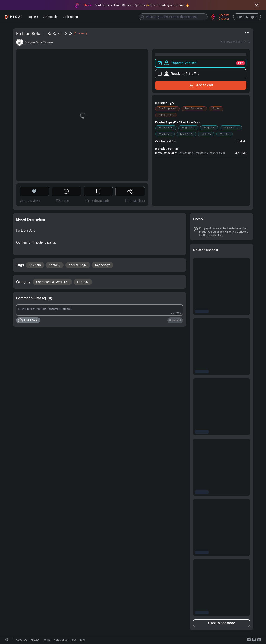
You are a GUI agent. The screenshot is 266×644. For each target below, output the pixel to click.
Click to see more (222, 623)
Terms (47, 640)
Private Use (215, 235)
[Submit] (142, 17)
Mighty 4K (186, 134)
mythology (102, 265)
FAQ (83, 640)
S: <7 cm (35, 265)
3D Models (50, 17)
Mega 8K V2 (231, 128)
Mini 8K (206, 134)
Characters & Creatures (52, 282)
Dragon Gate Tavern (39, 42)
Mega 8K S (188, 128)
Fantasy (83, 282)
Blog (74, 640)
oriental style (78, 265)
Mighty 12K (166, 128)
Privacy (35, 640)
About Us (21, 640)
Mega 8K (209, 128)
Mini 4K (224, 134)
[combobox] (145, 17)
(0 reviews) (80, 34)
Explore (33, 17)
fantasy (55, 265)
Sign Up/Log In (247, 17)
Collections (70, 17)
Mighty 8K (165, 134)
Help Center (61, 640)
